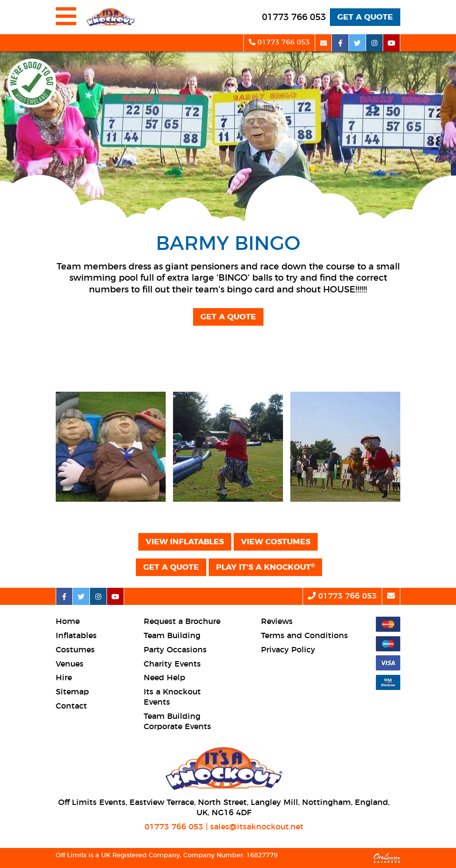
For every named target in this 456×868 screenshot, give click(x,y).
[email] (323, 43)
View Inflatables (185, 542)
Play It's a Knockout (265, 567)
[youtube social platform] (392, 43)
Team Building (172, 636)
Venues (70, 664)
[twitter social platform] (358, 43)
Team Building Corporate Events (177, 722)
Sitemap (72, 692)
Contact (71, 706)
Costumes (75, 650)
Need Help (164, 678)
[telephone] (294, 18)
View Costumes (276, 542)
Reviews (277, 622)
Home (68, 622)
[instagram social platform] (375, 43)
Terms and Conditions (304, 636)
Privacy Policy (288, 650)
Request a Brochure (182, 622)
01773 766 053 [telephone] (174, 827)
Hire (64, 678)
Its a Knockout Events (172, 697)
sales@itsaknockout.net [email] (257, 827)
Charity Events (172, 664)
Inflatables (76, 636)
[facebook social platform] (340, 43)
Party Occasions (175, 650)
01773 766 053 (279, 42)
